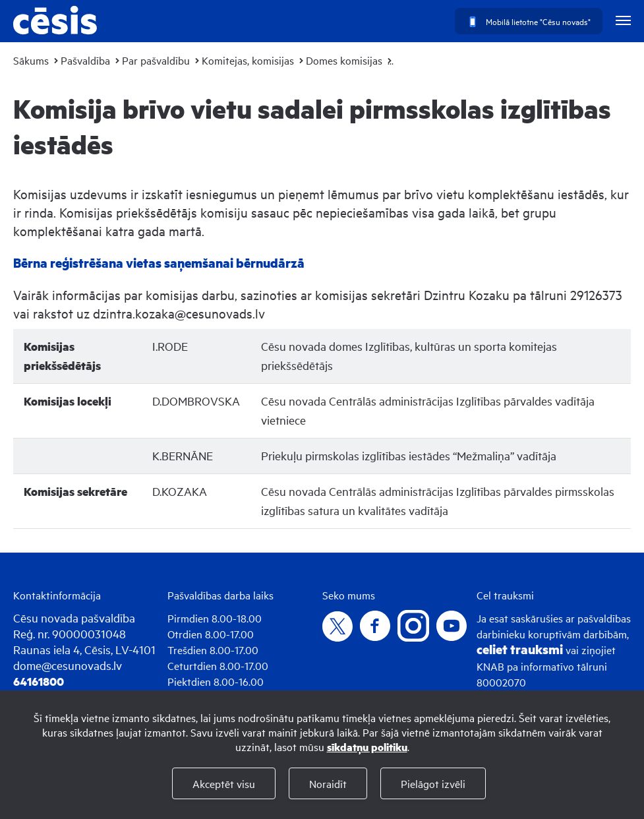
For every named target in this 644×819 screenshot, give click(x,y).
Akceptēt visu (224, 783)
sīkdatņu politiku (367, 747)
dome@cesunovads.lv (68, 665)
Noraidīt (328, 783)
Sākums (31, 60)
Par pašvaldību (156, 60)
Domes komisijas (344, 60)
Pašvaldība (85, 60)
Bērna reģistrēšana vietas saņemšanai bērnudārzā (159, 263)
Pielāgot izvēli (433, 783)
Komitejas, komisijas (248, 60)
